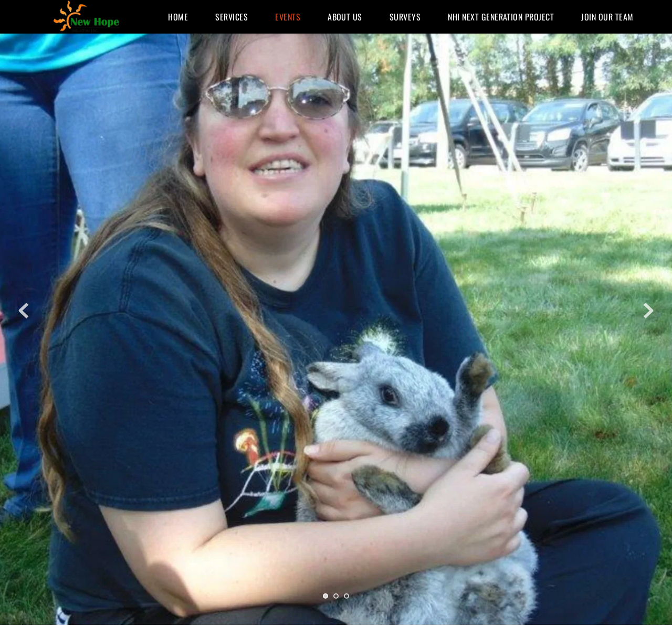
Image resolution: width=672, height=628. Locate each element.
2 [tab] (336, 596)
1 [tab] (325, 596)
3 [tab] (346, 596)
